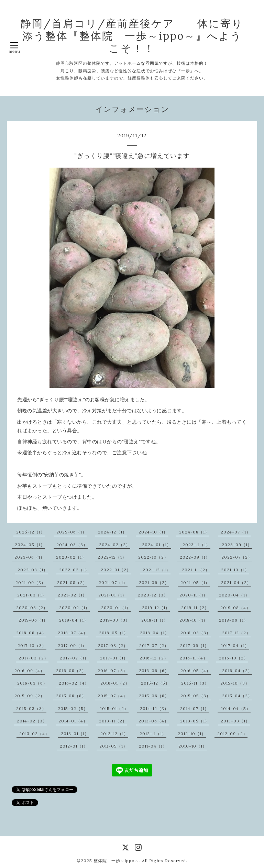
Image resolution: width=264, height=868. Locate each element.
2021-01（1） (112, 595)
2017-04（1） (235, 645)
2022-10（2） (153, 557)
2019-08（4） (235, 608)
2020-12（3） (153, 595)
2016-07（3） (113, 671)
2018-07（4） (73, 633)
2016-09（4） (30, 671)
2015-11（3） (195, 683)
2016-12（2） (154, 658)
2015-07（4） (113, 696)
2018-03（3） (196, 633)
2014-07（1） (195, 708)
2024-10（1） (153, 532)
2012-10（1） (192, 734)
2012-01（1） (74, 746)
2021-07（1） (113, 583)
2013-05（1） (195, 721)
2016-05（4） (196, 671)
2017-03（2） (34, 658)
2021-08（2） (72, 583)
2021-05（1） (195, 583)
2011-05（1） (113, 746)
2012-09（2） (232, 734)
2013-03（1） (235, 721)
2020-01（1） (116, 608)
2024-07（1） (236, 532)
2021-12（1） (157, 570)
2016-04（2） (237, 671)
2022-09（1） (195, 557)
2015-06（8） (154, 696)
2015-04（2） (237, 696)
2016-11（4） (194, 658)
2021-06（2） (154, 583)
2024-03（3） (72, 545)
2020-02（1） (74, 608)
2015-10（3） (235, 683)
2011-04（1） (153, 746)
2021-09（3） (31, 583)
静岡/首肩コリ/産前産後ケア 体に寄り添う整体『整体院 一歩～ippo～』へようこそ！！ (132, 36)
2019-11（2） (195, 608)
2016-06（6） (154, 671)
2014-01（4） (73, 721)
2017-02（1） (74, 658)
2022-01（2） (116, 570)
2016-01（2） (115, 683)
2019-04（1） (74, 620)
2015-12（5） (155, 683)
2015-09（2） (30, 696)
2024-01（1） (157, 545)
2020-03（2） (32, 608)
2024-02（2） (115, 545)
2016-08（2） (71, 671)
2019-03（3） (115, 620)
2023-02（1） (71, 557)
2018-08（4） (31, 633)
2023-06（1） (30, 557)
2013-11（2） (113, 721)
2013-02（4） (34, 734)
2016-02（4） (74, 683)
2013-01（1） (75, 734)
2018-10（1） (194, 620)
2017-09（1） (72, 645)
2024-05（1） (30, 545)
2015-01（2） (114, 708)
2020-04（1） (234, 595)
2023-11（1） (196, 545)
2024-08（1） (194, 532)
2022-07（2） (237, 557)
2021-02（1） (72, 595)
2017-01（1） (114, 658)
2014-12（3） (154, 708)
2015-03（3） (31, 708)
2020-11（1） (194, 595)
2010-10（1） (193, 746)
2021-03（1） (32, 595)
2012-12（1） (114, 734)
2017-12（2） (236, 633)
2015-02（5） (73, 708)
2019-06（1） (33, 620)
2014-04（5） (235, 708)
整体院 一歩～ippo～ (116, 861)
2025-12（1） (31, 532)
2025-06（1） (71, 532)
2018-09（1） (234, 620)
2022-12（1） (112, 557)
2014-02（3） (32, 721)
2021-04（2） (236, 583)
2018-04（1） (155, 633)
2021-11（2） (196, 570)
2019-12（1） (156, 608)
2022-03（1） (33, 570)
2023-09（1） (237, 545)
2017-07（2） (154, 645)
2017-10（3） (32, 645)
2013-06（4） (154, 721)
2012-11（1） (153, 734)
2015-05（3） (196, 696)
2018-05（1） (114, 633)
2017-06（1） (195, 645)
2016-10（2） (234, 658)
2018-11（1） (155, 620)
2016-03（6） (32, 683)
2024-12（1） (112, 532)
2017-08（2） (113, 645)
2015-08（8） (71, 696)
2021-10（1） (235, 570)
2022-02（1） (74, 570)
